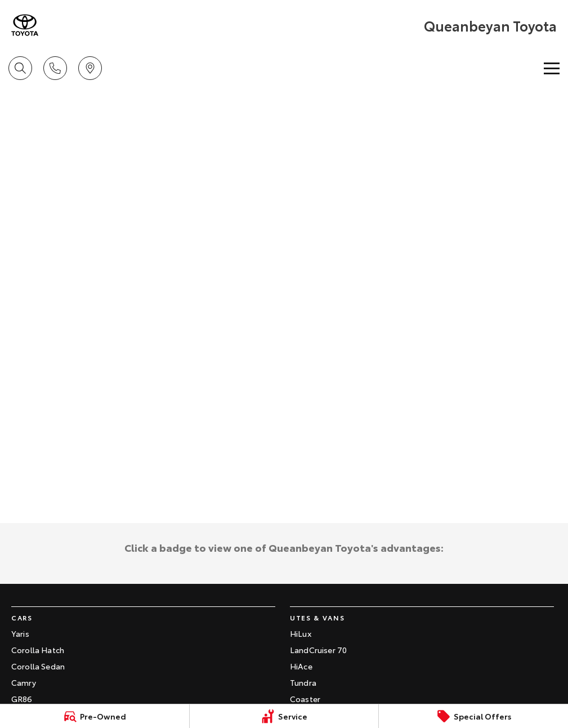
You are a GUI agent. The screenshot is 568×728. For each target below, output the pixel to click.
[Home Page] (25, 25)
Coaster (305, 699)
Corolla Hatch (38, 650)
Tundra (303, 682)
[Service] (284, 716)
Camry (24, 682)
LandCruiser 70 (318, 650)
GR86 (22, 699)
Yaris (20, 633)
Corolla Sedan (38, 666)
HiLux (301, 633)
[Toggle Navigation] (552, 68)
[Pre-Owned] (95, 716)
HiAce (301, 666)
